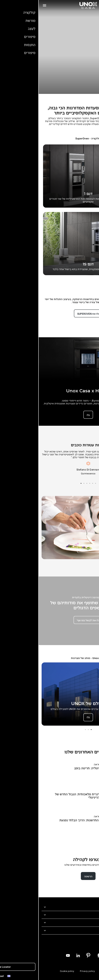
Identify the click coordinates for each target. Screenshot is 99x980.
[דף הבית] (50, 5)
